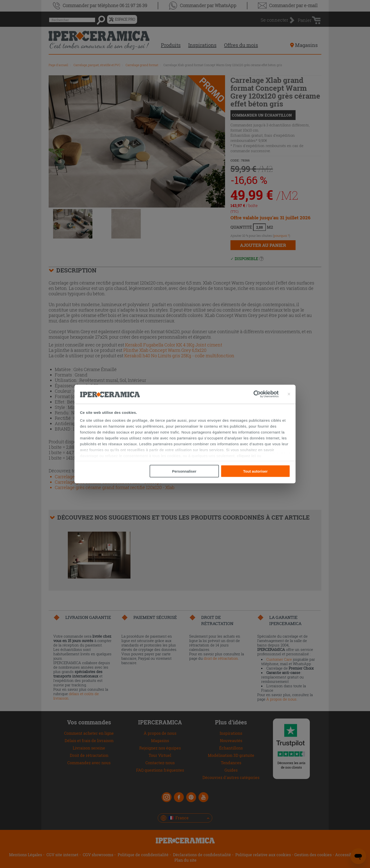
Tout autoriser (256, 471)
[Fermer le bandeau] (289, 394)
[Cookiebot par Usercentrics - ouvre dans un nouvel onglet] (266, 394)
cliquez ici (246, 456)
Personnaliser (184, 471)
